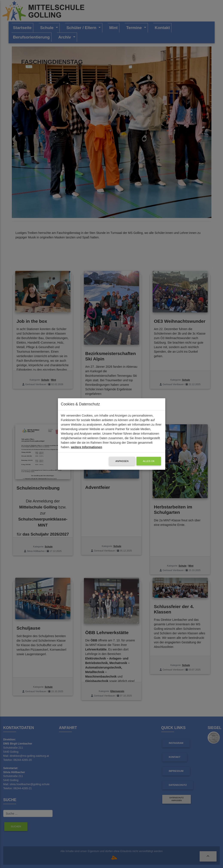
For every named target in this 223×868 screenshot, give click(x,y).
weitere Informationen (86, 447)
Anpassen (122, 461)
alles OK (149, 461)
